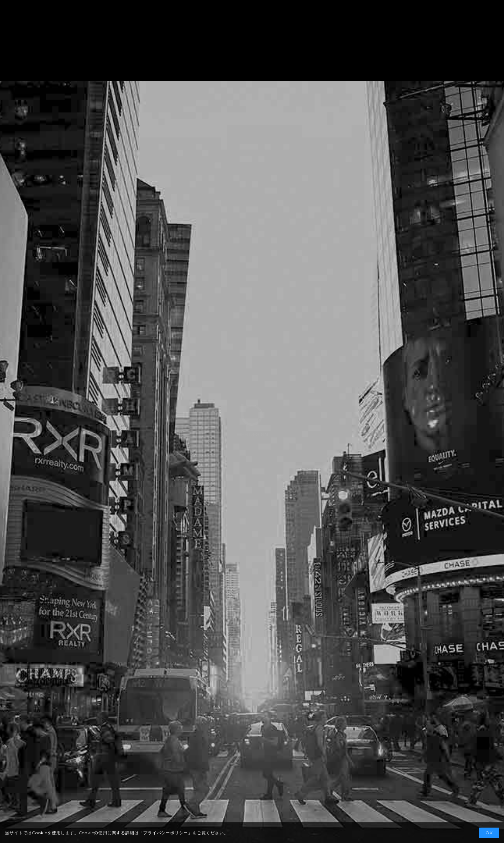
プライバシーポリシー (166, 833)
